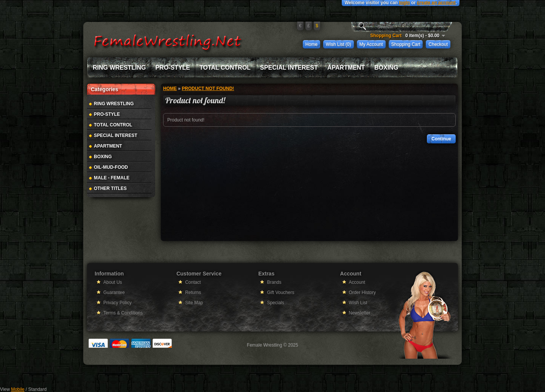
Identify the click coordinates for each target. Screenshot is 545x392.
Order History (362, 292)
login (404, 3)
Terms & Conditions (123, 313)
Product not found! (208, 89)
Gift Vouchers (280, 292)
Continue (441, 139)
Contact (193, 282)
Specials (275, 303)
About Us (113, 282)
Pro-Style (173, 68)
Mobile (18, 389)
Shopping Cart (406, 44)
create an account (436, 3)
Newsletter (360, 313)
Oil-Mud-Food (111, 167)
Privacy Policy (118, 303)
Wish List (358, 303)
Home (311, 44)
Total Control (225, 68)
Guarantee (114, 292)
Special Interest (289, 68)
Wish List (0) (339, 44)
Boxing (386, 68)
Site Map (194, 303)
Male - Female (112, 178)
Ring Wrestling (119, 68)
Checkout (438, 44)
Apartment (346, 68)
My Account (371, 44)
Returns (193, 292)
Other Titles (110, 188)
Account (357, 282)
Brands (274, 282)
